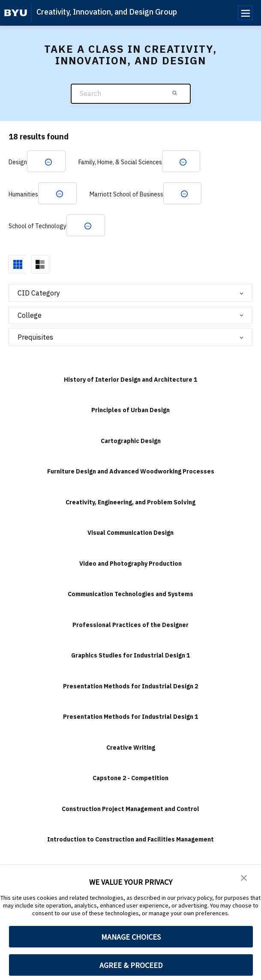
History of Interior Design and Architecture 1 (130, 381)
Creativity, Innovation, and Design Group (107, 12)
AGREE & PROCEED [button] (131, 965)
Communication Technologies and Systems (130, 596)
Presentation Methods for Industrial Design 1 (130, 718)
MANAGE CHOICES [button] (131, 937)
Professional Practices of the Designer (130, 627)
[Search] (131, 94)
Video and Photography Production (130, 565)
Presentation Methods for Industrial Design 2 (130, 688)
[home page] (16, 13)
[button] (244, 877)
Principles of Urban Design (130, 412)
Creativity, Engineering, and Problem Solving (130, 504)
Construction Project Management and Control (130, 811)
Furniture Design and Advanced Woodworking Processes (131, 473)
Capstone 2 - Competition (130, 780)
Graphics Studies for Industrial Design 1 (130, 657)
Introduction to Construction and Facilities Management (130, 841)
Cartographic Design (131, 443)
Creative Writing (131, 749)
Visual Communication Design (130, 534)
